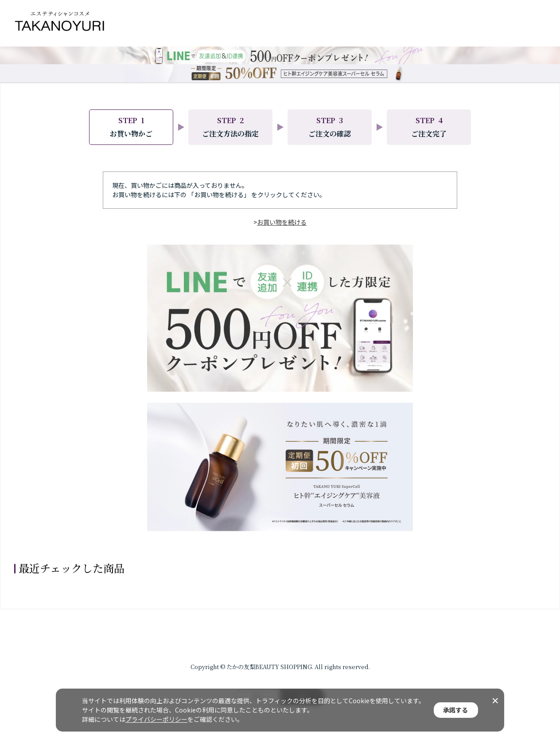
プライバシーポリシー (156, 719)
